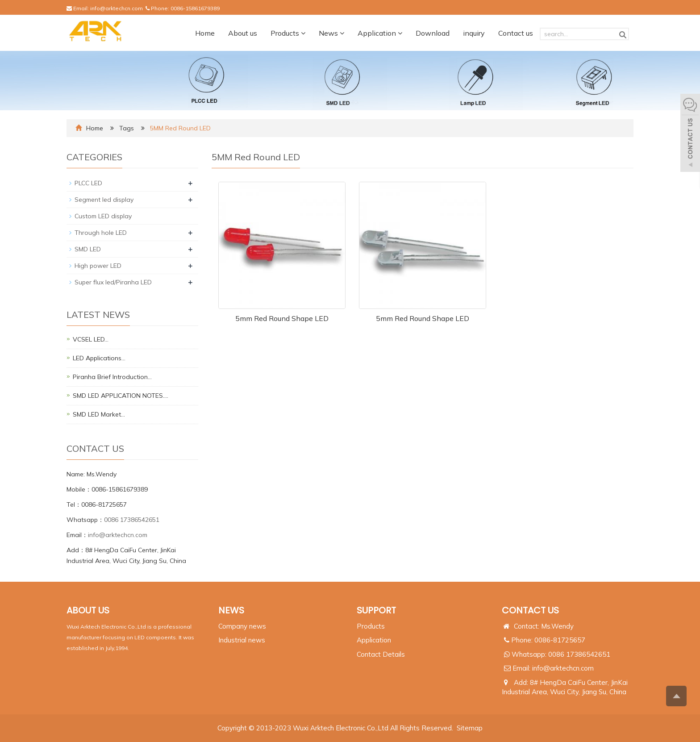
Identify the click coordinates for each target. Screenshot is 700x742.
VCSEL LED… (91, 339)
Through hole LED (101, 233)
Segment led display (104, 200)
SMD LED (88, 249)
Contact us (516, 33)
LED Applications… (99, 358)
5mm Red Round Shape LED (282, 318)
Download (433, 33)
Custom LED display (103, 216)
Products (288, 33)
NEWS (231, 610)
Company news (242, 626)
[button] (303, 33)
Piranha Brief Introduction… (112, 377)
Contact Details (381, 654)
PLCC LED (88, 183)
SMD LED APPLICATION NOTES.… (121, 396)
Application (380, 33)
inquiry (474, 33)
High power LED (98, 266)
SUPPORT (376, 610)
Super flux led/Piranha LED (113, 282)
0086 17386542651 (132, 520)
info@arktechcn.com (117, 8)
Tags (127, 128)
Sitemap (470, 728)
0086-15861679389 (195, 8)
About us (243, 33)
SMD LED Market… (99, 414)
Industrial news (242, 640)
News (331, 33)
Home (205, 33)
